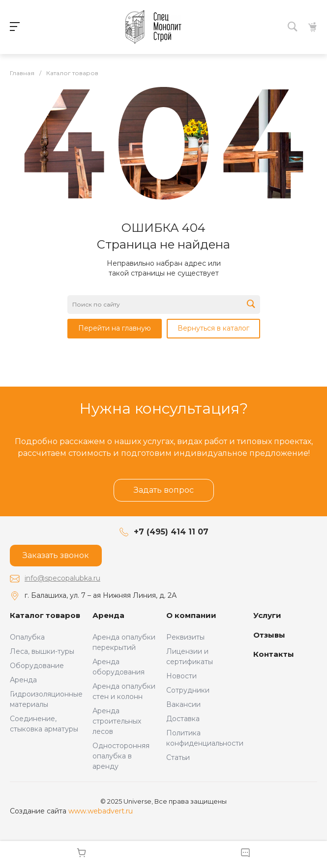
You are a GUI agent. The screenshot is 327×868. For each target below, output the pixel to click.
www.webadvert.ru (101, 811)
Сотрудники (188, 690)
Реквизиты (185, 637)
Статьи (178, 757)
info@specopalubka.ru (62, 578)
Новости (181, 676)
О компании (191, 615)
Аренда (23, 680)
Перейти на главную (115, 328)
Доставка (183, 719)
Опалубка (27, 637)
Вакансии (183, 704)
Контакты (274, 654)
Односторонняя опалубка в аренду (121, 756)
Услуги (267, 615)
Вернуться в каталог (213, 328)
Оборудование (37, 666)
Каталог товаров (45, 615)
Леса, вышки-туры (42, 651)
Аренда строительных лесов (117, 721)
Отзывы (269, 635)
